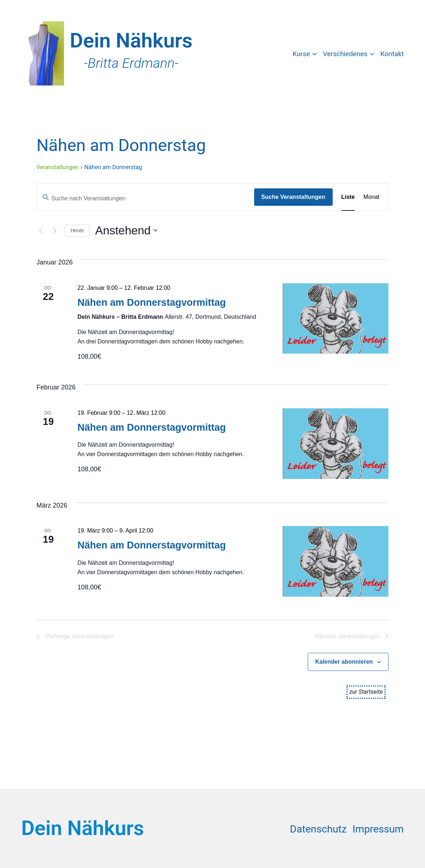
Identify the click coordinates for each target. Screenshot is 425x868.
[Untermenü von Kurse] (315, 53)
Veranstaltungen (58, 167)
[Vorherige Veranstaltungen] (41, 230)
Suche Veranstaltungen (293, 197)
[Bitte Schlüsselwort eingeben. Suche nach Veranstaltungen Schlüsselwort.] (146, 199)
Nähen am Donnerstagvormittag (152, 302)
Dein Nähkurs (131, 41)
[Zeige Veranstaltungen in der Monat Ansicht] (371, 197)
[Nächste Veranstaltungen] (55, 230)
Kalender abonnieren (344, 662)
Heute (77, 230)
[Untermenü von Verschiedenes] (372, 53)
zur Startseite (366, 692)
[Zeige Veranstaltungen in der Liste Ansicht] (348, 197)
